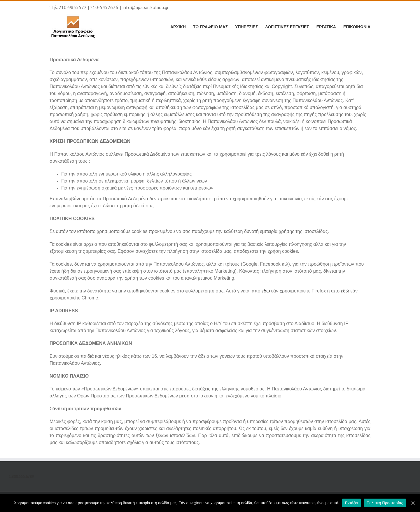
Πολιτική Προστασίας (385, 503)
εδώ (266, 291)
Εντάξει (351, 503)
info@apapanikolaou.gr (146, 7)
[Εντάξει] (413, 503)
